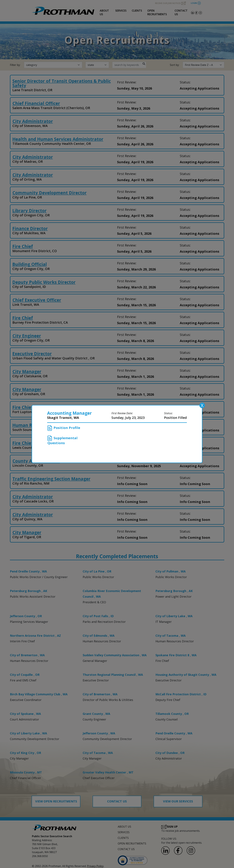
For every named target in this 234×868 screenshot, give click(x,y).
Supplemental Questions (63, 440)
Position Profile (64, 428)
